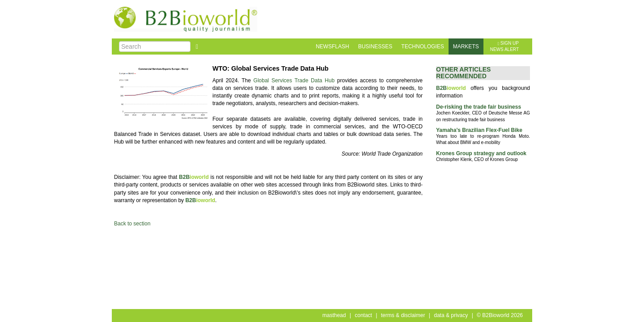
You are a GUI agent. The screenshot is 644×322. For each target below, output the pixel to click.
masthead (334, 315)
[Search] (155, 47)
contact (363, 315)
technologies (422, 47)
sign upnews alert (504, 46)
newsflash (333, 47)
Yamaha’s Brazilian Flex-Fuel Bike (479, 130)
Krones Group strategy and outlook (481, 153)
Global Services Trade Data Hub (294, 80)
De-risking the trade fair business (479, 107)
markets (466, 47)
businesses (375, 47)
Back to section (132, 224)
